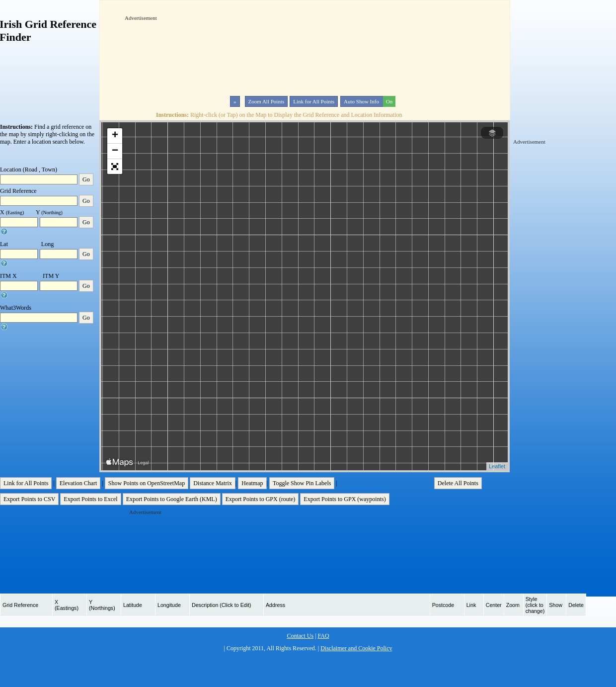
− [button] (115, 151)
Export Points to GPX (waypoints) (345, 499)
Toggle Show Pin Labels (302, 483)
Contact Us (300, 636)
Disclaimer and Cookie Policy (356, 648)
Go (86, 179)
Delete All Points (458, 483)
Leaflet (497, 466)
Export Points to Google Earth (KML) (172, 499)
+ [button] (115, 136)
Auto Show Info (369, 101)
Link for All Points (314, 101)
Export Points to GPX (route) (261, 499)
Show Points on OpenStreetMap (147, 483)
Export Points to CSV (29, 499)
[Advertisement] (158, 53)
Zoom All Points (267, 101)
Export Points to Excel (90, 499)
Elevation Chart (78, 483)
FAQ (323, 636)
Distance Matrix (213, 483)
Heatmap (252, 483)
